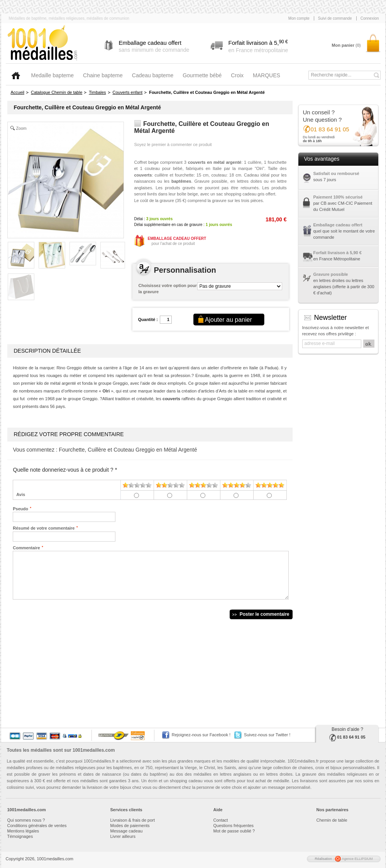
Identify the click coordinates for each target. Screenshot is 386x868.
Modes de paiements (130, 826)
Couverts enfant (128, 92)
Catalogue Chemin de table (57, 92)
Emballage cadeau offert (338, 225)
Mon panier (346, 45)
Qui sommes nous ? (26, 820)
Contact (221, 820)
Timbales (97, 92)
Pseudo (20, 508)
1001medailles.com (94, 750)
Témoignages (20, 836)
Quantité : (148, 319)
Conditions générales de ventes (37, 826)
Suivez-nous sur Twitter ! (267, 735)
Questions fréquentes (234, 826)
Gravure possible (331, 274)
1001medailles (43, 43)
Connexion (370, 18)
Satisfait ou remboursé (336, 173)
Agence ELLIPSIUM (354, 859)
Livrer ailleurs (123, 836)
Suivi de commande (335, 18)
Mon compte (299, 18)
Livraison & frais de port (133, 820)
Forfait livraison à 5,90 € (338, 253)
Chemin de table (332, 820)
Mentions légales (23, 831)
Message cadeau (127, 831)
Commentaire (26, 547)
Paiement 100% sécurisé (338, 197)
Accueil (18, 92)
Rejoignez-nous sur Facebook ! (201, 735)
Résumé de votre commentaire (44, 528)
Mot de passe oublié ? (234, 831)
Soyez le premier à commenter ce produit (173, 144)
